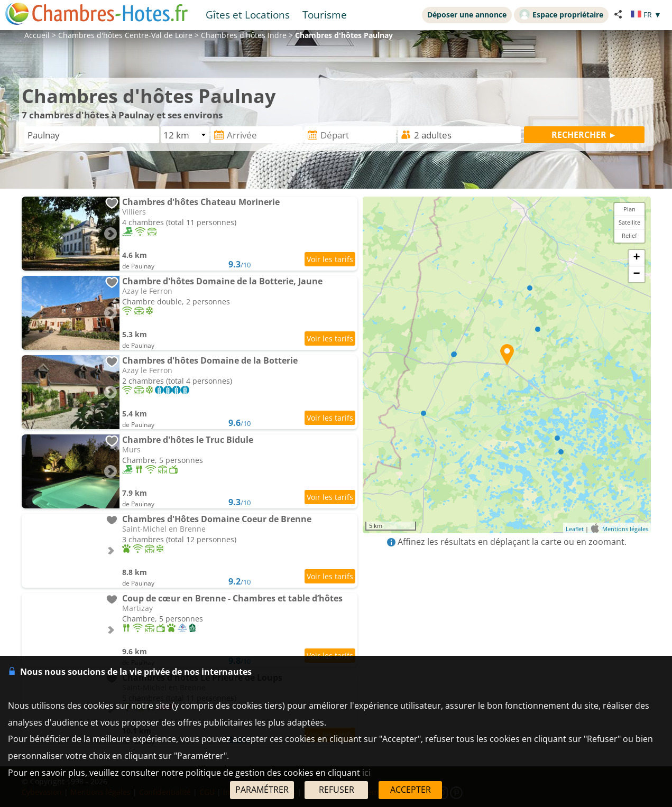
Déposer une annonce (467, 15)
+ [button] (636, 258)
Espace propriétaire (561, 14)
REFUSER (337, 790)
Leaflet (575, 529)
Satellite (629, 222)
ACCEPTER (411, 790)
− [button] (636, 274)
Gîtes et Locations (248, 15)
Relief (629, 235)
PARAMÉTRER (262, 790)
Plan (629, 209)
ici (366, 773)
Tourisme (325, 15)
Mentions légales (625, 529)
